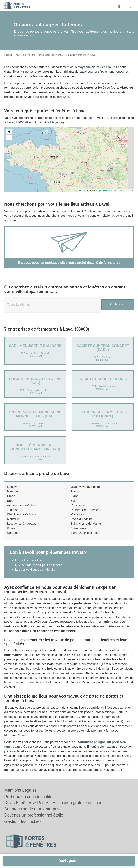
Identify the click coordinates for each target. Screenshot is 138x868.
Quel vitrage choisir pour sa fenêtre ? (40, 565)
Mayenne (83, 55)
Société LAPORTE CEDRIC (103, 379)
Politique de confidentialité (28, 797)
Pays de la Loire (107, 67)
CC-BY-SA (128, 190)
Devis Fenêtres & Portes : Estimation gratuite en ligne (53, 803)
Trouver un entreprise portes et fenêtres (35, 55)
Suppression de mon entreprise (33, 809)
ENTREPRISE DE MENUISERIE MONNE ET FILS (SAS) (35, 414)
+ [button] (9, 132)
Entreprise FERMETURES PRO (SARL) (103, 414)
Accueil (8, 55)
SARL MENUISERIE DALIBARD (35, 346)
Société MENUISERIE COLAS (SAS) (35, 381)
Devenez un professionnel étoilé (34, 815)
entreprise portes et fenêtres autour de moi (64, 118)
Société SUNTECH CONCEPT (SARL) (103, 348)
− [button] (9, 137)
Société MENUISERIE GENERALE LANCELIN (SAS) (35, 447)
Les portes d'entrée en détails (35, 570)
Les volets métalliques (30, 560)
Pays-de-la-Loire (67, 55)
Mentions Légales (20, 790)
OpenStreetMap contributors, (111, 190)
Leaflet (82, 190)
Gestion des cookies (23, 821)
